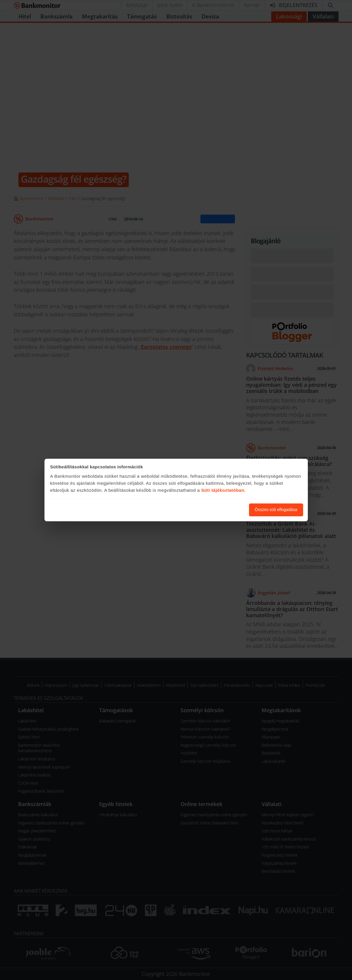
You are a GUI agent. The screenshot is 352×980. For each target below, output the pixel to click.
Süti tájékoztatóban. (224, 490)
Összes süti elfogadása (276, 510)
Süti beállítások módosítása (212, 510)
